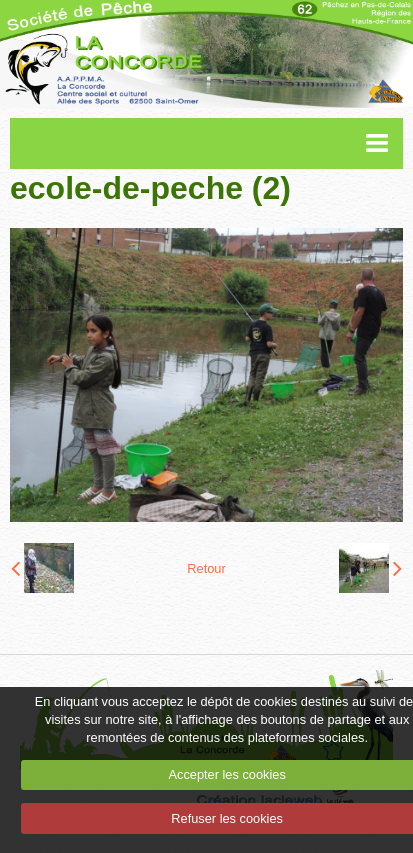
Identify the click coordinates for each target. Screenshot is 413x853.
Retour (206, 568)
